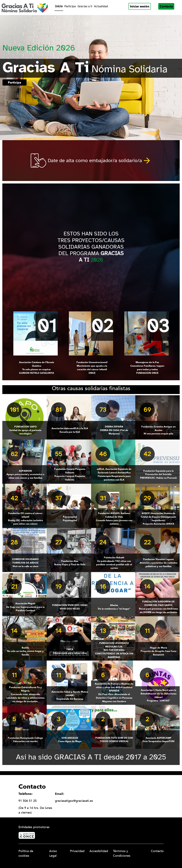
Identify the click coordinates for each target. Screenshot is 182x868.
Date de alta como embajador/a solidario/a (95, 160)
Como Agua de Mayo (70, 740)
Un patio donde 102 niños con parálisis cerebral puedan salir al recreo (114, 563)
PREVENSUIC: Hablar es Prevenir (158, 474)
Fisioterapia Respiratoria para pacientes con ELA (114, 474)
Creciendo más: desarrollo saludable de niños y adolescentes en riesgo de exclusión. (25, 694)
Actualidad (101, 6)
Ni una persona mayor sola (158, 430)
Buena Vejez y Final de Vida (70, 563)
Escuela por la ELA (70, 430)
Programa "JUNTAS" (158, 695)
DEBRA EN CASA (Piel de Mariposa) (114, 430)
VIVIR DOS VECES (70, 607)
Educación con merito (25, 740)
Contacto (157, 851)
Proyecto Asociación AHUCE (158, 518)
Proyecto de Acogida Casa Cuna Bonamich (158, 651)
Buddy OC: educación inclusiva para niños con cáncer (25, 518)
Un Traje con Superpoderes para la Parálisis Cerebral (25, 607)
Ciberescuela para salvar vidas (70, 651)
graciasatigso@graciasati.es (74, 801)
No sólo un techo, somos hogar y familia (25, 651)
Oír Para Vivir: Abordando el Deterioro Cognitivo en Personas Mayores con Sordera (114, 692)
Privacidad (77, 851)
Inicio (59, 6)
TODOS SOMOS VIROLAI (114, 740)
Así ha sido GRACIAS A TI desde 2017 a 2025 (91, 757)
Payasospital (70, 518)
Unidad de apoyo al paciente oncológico (25, 430)
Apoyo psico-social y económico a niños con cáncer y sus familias (25, 474)
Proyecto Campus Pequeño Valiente (70, 474)
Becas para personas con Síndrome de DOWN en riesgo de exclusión (158, 607)
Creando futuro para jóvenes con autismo (114, 518)
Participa (70, 6)
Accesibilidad (99, 851)
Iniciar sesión (140, 6)
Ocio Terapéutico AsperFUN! (158, 740)
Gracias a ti (85, 6)
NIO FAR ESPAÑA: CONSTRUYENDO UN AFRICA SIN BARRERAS (114, 650)
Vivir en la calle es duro (25, 563)
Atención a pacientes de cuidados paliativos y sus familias (158, 563)
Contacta (166, 6)
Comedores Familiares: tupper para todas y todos (147, 368)
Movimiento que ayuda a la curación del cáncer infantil (92, 368)
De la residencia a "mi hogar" (114, 607)
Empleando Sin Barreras (70, 695)
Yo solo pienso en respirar (36, 368)
